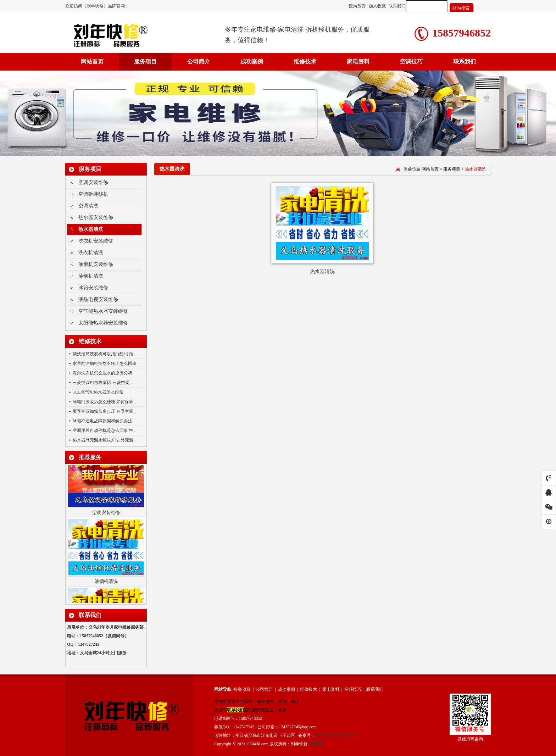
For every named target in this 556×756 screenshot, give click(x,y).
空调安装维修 (93, 182)
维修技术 (305, 62)
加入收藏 (377, 6)
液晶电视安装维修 (98, 299)
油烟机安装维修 (96, 264)
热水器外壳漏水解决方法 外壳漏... (105, 440)
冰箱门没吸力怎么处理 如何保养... (105, 402)
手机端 (316, 744)
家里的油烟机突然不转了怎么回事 (105, 363)
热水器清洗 (91, 229)
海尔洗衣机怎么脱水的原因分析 (102, 373)
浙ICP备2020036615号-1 (337, 735)
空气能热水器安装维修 (103, 311)
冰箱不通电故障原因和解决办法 (102, 421)
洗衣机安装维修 (96, 241)
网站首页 (92, 62)
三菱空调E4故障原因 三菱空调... (103, 383)
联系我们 (397, 6)
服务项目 (145, 62)
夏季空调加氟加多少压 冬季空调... (105, 411)
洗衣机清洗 (91, 253)
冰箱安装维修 (93, 288)
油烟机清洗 (91, 276)
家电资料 (358, 62)
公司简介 (199, 62)
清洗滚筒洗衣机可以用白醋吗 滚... (105, 354)
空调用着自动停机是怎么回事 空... (105, 430)
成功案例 (252, 62)
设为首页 (358, 6)
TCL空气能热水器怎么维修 (98, 392)
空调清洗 (88, 206)
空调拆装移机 (93, 194)
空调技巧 (411, 62)
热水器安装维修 (96, 218)
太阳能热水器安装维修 (103, 323)
